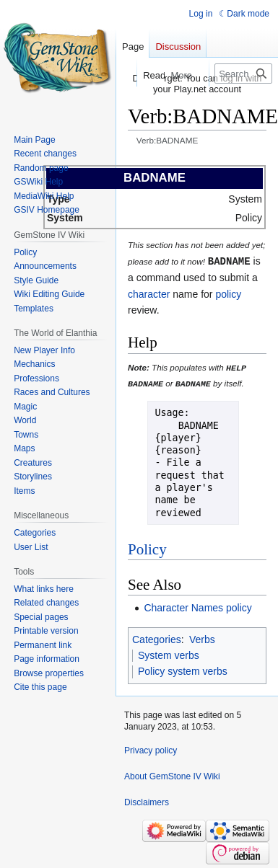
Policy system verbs (183, 670)
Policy (147, 548)
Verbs (202, 638)
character (149, 293)
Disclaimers (147, 802)
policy (228, 293)
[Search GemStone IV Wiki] (243, 74)
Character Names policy (197, 606)
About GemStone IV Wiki (172, 776)
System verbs (169, 654)
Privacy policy (151, 750)
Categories (157, 638)
